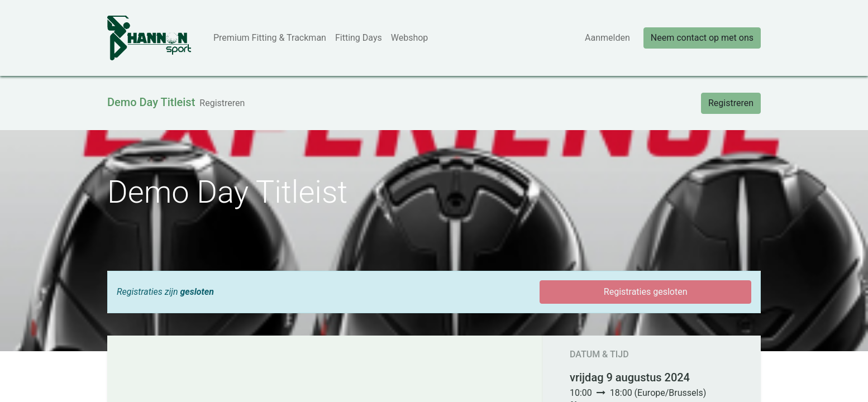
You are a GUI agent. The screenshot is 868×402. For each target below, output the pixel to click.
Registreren (731, 103)
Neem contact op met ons (702, 38)
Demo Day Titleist (151, 102)
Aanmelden (607, 38)
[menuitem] (270, 38)
